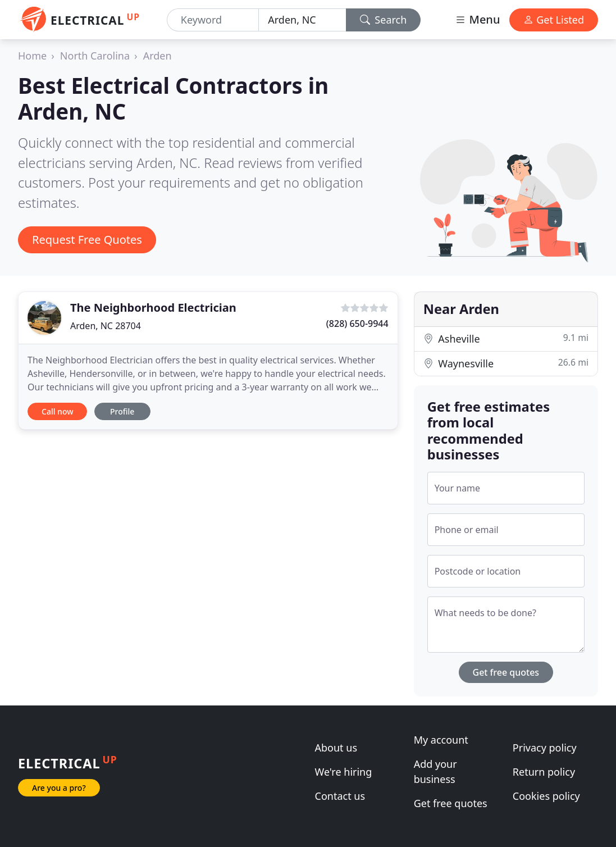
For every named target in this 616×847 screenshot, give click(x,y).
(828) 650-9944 (357, 324)
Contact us (340, 796)
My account (441, 740)
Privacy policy (545, 748)
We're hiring (344, 772)
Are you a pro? (59, 788)
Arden (158, 56)
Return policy (544, 772)
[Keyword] (213, 20)
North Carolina (95, 56)
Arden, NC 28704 (106, 326)
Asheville (506, 338)
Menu (477, 19)
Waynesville (506, 363)
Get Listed (554, 20)
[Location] (302, 20)
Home (32, 56)
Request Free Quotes (87, 240)
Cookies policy (546, 796)
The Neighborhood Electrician (153, 308)
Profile (122, 411)
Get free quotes (506, 672)
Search (384, 20)
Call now (57, 411)
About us (336, 748)
